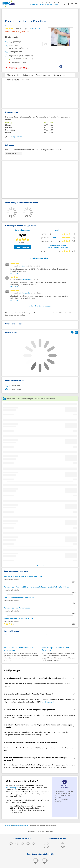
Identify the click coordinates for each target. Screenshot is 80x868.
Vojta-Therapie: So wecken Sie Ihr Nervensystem (18, 649)
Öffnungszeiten (13, 75)
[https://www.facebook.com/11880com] (11, 844)
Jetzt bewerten (23, 247)
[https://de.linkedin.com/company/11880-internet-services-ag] (34, 844)
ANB (51, 831)
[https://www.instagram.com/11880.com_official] (22, 844)
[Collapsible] (74, 678)
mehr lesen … (15, 273)
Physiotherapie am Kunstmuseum (17, 608)
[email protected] (48, 702)
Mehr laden (40, 565)
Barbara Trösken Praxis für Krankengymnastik (22, 576)
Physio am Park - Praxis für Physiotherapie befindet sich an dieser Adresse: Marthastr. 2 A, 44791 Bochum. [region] (37, 685)
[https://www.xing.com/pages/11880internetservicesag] (28, 844)
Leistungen (28, 75)
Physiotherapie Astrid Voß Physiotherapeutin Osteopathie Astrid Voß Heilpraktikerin (37, 587)
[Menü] (77, 4)
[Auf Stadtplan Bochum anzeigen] (76, 332)
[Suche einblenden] (66, 4)
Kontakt (26, 80)
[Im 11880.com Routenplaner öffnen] (72, 332)
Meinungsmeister (26, 279)
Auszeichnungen (43, 75)
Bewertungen (59, 75)
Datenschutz (40, 831)
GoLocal (23, 266)
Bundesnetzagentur (13, 788)
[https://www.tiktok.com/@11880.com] (17, 844)
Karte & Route (13, 80)
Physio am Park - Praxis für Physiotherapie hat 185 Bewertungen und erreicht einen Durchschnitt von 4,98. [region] (39, 749)
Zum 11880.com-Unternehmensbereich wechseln (43, 5)
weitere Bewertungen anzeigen (40, 306)
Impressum (31, 831)
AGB (47, 831)
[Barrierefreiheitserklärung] (73, 4)
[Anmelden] (69, 4)
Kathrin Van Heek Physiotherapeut (17, 618)
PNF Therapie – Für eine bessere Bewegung (56, 649)
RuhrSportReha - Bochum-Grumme (17, 597)
